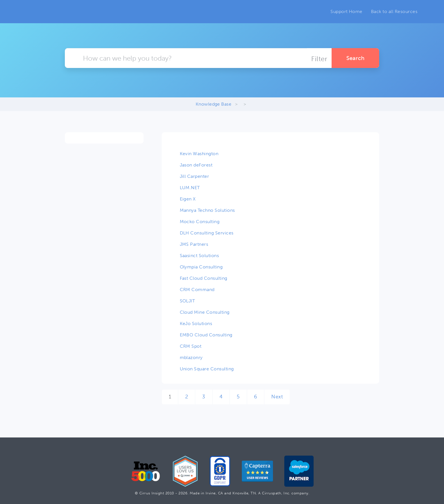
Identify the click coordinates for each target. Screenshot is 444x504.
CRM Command (197, 290)
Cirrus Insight (51, 12)
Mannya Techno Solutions (207, 210)
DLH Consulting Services (207, 233)
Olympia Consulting (201, 267)
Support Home (346, 11)
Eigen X (188, 199)
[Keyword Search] (186, 58)
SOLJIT (187, 301)
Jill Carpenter (195, 176)
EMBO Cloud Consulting (206, 335)
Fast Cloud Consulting (204, 278)
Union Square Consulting (207, 369)
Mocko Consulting (200, 222)
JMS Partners (194, 244)
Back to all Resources (394, 11)
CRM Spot (191, 346)
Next (277, 397)
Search (355, 58)
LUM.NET (190, 188)
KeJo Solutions (196, 323)
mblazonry (191, 357)
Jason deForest (196, 165)
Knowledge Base (214, 104)
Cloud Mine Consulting (205, 312)
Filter (319, 59)
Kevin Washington (199, 154)
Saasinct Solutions (199, 256)
